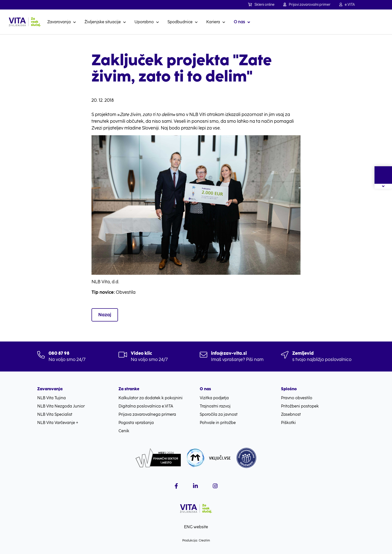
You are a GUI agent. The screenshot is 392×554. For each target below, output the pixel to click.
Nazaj (105, 315)
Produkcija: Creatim (196, 540)
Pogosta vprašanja (136, 423)
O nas (239, 22)
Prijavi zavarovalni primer (307, 5)
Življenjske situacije (103, 22)
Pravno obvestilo (297, 398)
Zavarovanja (59, 22)
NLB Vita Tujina (51, 398)
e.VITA (347, 5)
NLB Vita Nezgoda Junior (61, 406)
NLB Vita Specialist (55, 414)
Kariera (213, 22)
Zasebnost (291, 414)
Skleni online (261, 5)
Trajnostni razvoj (215, 406)
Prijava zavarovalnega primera (147, 414)
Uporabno (144, 22)
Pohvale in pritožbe (218, 423)
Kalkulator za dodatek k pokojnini (150, 398)
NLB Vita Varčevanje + (58, 423)
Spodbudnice (180, 22)
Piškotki (288, 423)
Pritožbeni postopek (300, 406)
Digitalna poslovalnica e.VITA (146, 406)
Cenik (124, 431)
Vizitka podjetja (214, 398)
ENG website (196, 527)
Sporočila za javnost (219, 414)
